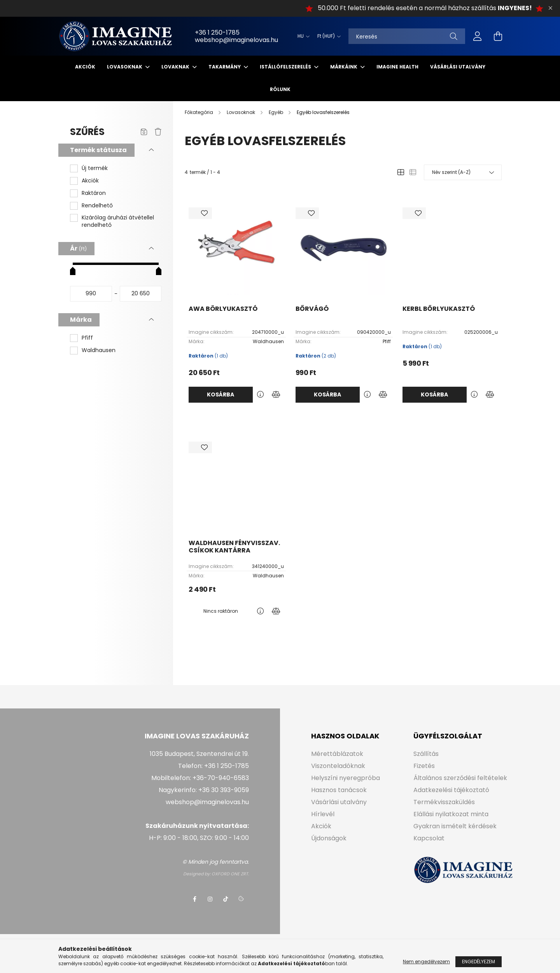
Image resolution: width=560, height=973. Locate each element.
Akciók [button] (90, 181)
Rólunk (280, 89)
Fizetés (424, 766)
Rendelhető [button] (97, 206)
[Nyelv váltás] (302, 36)
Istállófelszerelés (286, 67)
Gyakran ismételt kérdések (455, 826)
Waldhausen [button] (99, 350)
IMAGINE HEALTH (397, 67)
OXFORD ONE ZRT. (230, 874)
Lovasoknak (125, 67)
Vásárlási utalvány (458, 67)
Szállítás (426, 754)
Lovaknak (176, 67)
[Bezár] (550, 8)
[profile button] (478, 36)
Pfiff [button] (87, 338)
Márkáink (344, 67)
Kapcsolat (429, 838)
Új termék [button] (95, 168)
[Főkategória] (199, 112)
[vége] (141, 294)
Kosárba (220, 394)
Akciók (85, 67)
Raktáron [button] (94, 193)
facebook (194, 899)
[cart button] (498, 36)
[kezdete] (91, 294)
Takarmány (225, 67)
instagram (210, 899)
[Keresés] (407, 36)
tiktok (226, 899)
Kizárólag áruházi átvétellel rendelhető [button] (118, 222)
